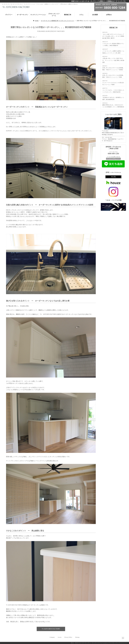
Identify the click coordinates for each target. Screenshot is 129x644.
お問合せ (109, 15)
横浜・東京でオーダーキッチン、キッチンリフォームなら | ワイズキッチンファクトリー (99, 643)
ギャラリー (9, 15)
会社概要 (95, 15)
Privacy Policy (68, 637)
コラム (81, 15)
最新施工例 (68, 15)
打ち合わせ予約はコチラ (113, 159)
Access (60, 637)
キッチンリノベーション (38, 15)
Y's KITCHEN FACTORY (51, 629)
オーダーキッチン (23, 15)
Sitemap (77, 637)
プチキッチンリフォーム (54, 15)
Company (52, 637)
